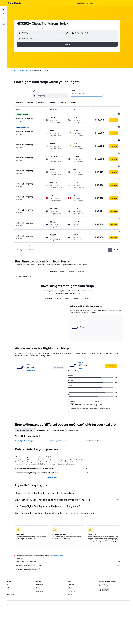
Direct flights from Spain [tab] (28, 410)
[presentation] (71, 24)
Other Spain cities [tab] (61, 410)
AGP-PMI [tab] (84, 251)
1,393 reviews (34, 350)
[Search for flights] (4, 10)
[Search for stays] (4, 14)
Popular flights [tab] (76, 410)
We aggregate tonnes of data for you (71, 545)
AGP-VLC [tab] (75, 251)
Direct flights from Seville (62, 420)
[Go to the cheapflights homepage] (15, 3)
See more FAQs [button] (54, 456)
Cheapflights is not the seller (71, 541)
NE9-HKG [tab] (51, 278)
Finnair (31, 344)
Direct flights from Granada (97, 420)
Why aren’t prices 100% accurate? (71, 548)
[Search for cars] (4, 18)
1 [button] (113, 229)
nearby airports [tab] (45, 410)
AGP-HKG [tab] (56, 251)
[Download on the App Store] (107, 570)
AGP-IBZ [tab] (66, 251)
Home (19, 71)
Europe (25, 71)
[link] (114, 345)
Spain (31, 71)
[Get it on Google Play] (107, 565)
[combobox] (24, 28)
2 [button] (117, 229)
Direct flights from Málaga (27, 420)
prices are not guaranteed (59, 535)
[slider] (106, 96)
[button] (4, 3)
